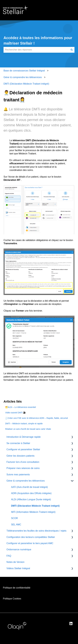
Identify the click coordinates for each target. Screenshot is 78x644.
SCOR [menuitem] (14, 518)
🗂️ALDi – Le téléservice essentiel (20, 407)
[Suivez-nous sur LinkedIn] (71, 623)
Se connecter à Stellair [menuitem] (18, 443)
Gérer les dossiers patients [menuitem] (20, 456)
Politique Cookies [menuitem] (12, 599)
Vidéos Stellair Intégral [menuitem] (18, 568)
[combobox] (36, 50)
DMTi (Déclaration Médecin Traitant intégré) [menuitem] (35, 506)
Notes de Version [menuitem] (15, 562)
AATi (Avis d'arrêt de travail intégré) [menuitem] (29, 487)
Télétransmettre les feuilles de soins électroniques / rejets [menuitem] (36, 531)
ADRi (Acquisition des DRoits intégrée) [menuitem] (31, 493)
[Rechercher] (72, 50)
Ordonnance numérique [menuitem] (19, 549)
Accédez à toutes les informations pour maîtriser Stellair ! (38, 41)
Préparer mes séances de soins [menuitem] (23, 468)
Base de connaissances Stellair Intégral (24, 71)
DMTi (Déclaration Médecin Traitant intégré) (26, 84)
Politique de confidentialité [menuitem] (17, 588)
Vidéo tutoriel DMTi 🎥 (15, 413)
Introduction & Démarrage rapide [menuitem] (24, 437)
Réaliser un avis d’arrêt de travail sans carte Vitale (28, 429)
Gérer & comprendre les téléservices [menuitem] (26, 481)
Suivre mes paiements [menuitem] (18, 475)
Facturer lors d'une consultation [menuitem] (23, 462)
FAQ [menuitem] (9, 556)
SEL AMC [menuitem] (16, 525)
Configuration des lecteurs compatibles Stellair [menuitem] (31, 537)
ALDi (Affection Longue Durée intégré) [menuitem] (31, 499)
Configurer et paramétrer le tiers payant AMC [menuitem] (30, 543)
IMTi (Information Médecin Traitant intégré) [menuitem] (33, 512)
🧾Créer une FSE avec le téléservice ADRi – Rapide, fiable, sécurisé (36, 418)
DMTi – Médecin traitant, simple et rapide (24, 424)
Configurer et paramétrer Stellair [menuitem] (23, 449)
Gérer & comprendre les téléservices (23, 77)
